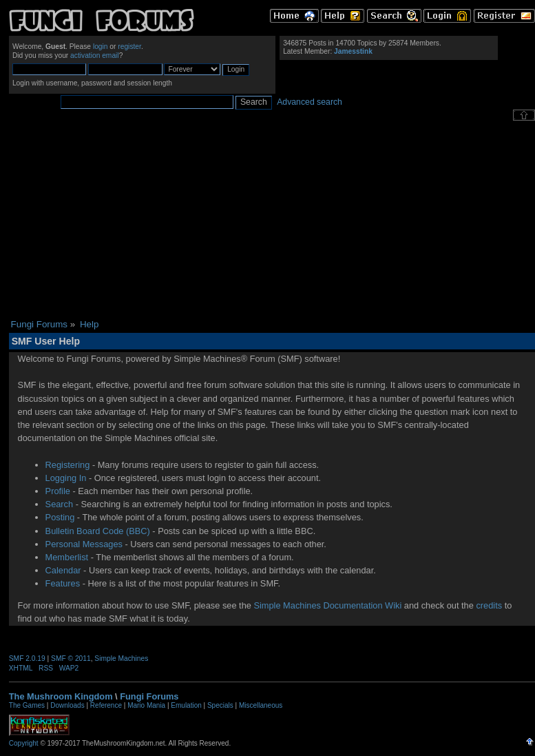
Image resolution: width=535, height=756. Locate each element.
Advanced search (310, 102)
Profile (58, 491)
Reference (106, 705)
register (129, 47)
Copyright (24, 743)
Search (60, 504)
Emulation (186, 705)
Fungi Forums (149, 696)
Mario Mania (146, 705)
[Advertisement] (272, 220)
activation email (95, 55)
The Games (27, 705)
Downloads (67, 705)
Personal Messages (84, 544)
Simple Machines (121, 658)
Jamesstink (353, 51)
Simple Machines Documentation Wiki (327, 605)
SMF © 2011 (71, 658)
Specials (220, 705)
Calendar (63, 570)
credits (489, 605)
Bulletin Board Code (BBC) (98, 531)
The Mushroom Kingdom (61, 696)
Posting (60, 517)
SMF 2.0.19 (27, 658)
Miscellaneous (261, 705)
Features (63, 583)
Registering (68, 465)
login (101, 47)
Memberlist (67, 557)
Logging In (66, 478)
